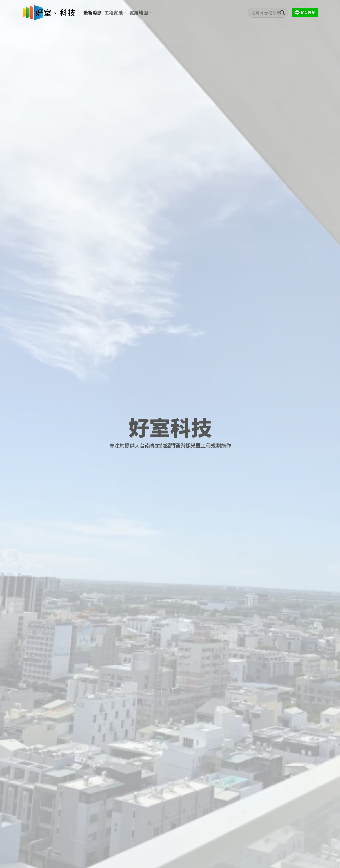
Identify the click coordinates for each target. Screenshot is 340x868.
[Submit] (282, 13)
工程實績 (116, 13)
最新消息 (93, 13)
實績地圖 (141, 13)
